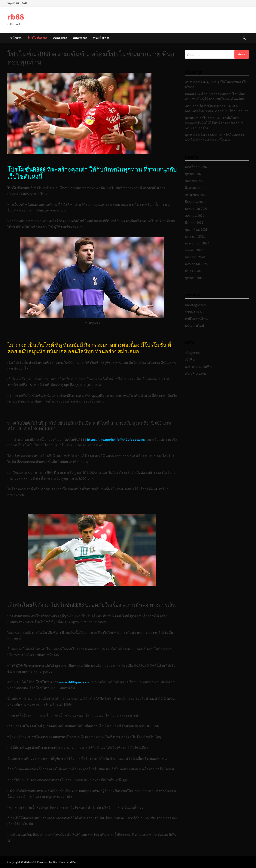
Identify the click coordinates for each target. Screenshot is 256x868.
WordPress (59, 862)
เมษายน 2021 (195, 216)
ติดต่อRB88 (60, 38)
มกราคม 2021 (195, 236)
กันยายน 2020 (195, 257)
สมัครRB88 (80, 38)
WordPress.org (195, 373)
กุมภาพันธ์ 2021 (196, 229)
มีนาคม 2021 (194, 222)
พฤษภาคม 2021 (196, 209)
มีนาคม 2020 (194, 271)
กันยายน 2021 (195, 181)
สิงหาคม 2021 (195, 188)
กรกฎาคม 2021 (196, 195)
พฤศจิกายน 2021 (197, 167)
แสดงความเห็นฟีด (198, 366)
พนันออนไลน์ (194, 326)
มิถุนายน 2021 (195, 202)
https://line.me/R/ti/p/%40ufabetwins (116, 440)
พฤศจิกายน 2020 (197, 243)
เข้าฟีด (190, 359)
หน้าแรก (16, 38)
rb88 (16, 17)
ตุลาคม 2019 (194, 278)
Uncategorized (195, 305)
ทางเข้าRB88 (101, 38)
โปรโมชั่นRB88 (37, 38)
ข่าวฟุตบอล (193, 312)
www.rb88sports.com (76, 682)
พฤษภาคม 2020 (196, 264)
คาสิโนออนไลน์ (196, 319)
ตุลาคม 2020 (194, 250)
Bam (75, 862)
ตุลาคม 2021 (194, 174)
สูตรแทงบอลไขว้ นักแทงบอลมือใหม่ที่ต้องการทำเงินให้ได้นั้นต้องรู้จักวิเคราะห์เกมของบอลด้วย (214, 123)
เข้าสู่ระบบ (192, 353)
